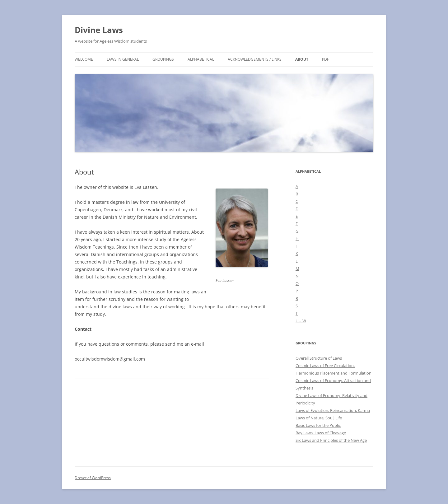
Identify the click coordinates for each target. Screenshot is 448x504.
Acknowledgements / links (255, 59)
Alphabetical (201, 59)
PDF (325, 59)
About (302, 59)
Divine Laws (99, 30)
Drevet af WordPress (93, 478)
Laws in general (123, 59)
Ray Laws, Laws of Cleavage (321, 433)
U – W (301, 321)
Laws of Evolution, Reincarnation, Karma (333, 410)
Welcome (84, 59)
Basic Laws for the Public (318, 425)
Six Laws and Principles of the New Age (331, 440)
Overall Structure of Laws (319, 358)
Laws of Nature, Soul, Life (319, 418)
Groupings (163, 59)
